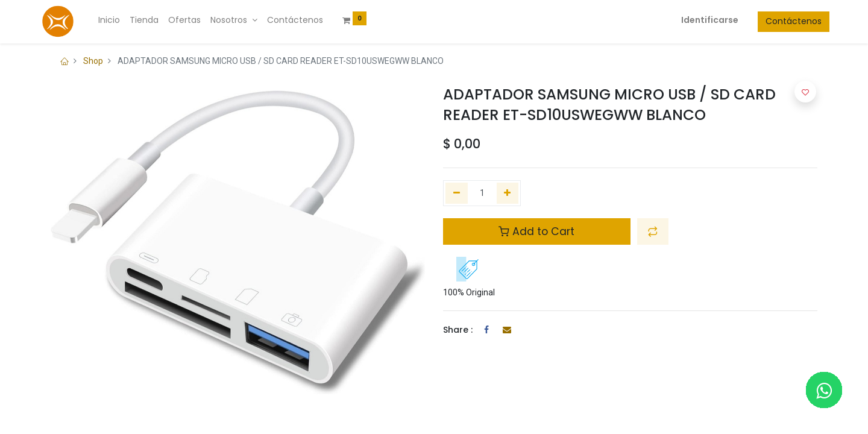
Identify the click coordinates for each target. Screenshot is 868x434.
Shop (93, 61)
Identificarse (698, 20)
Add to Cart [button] (536, 231)
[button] (653, 231)
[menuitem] (121, 20)
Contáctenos (782, 21)
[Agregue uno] (508, 193)
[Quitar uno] (457, 193)
